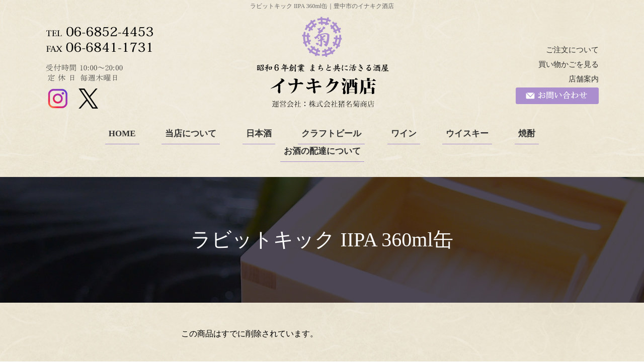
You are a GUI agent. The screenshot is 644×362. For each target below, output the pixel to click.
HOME (122, 133)
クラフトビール (331, 133)
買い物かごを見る (569, 64)
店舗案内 (584, 79)
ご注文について (572, 50)
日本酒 (259, 133)
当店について (191, 133)
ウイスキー (467, 133)
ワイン (404, 133)
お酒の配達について (322, 151)
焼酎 (527, 133)
